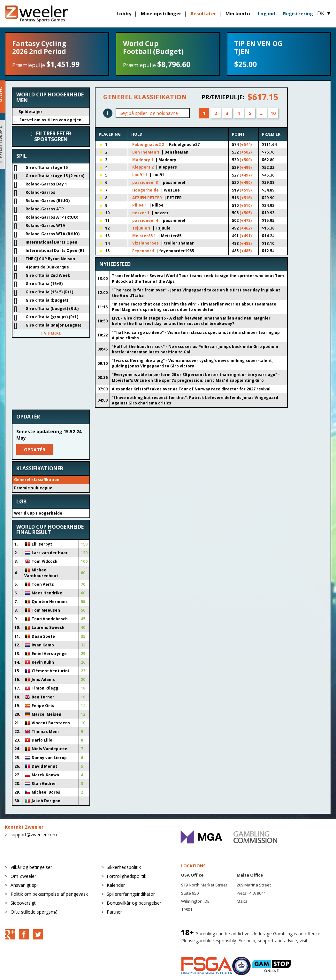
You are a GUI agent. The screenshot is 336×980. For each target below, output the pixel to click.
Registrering (298, 13)
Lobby (124, 13)
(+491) (246, 236)
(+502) (246, 152)
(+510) (246, 205)
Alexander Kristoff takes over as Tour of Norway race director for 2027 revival (191, 389)
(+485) (246, 251)
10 (273, 113)
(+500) (246, 160)
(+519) (246, 190)
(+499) (246, 167)
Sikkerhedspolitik (124, 867)
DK (324, 13)
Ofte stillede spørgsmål (34, 912)
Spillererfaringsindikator (131, 894)
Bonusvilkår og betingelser (134, 903)
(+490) (246, 182)
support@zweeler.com (34, 835)
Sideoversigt (23, 903)
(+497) (246, 175)
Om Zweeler (23, 876)
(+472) (246, 220)
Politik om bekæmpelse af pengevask (49, 894)
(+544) (246, 144)
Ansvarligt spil (25, 885)
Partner (114, 912)
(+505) (246, 213)
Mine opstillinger (161, 13)
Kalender (116, 885)
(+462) (246, 228)
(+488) (246, 243)
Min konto (238, 13)
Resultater (203, 13)
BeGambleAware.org (202, 947)
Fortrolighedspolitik (126, 876)
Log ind (267, 13)
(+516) (246, 198)
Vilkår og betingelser (31, 867)
